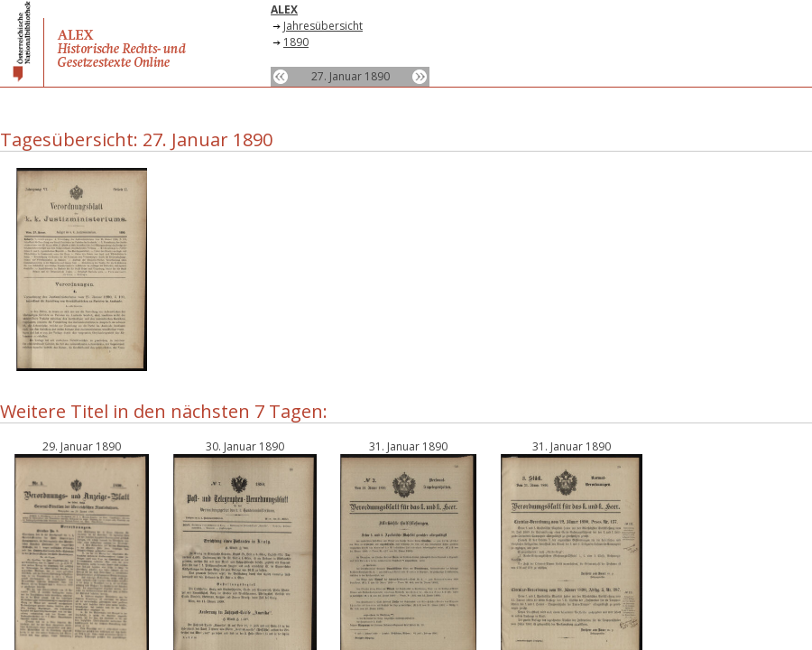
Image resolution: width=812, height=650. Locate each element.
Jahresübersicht (323, 26)
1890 (296, 42)
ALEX (284, 9)
